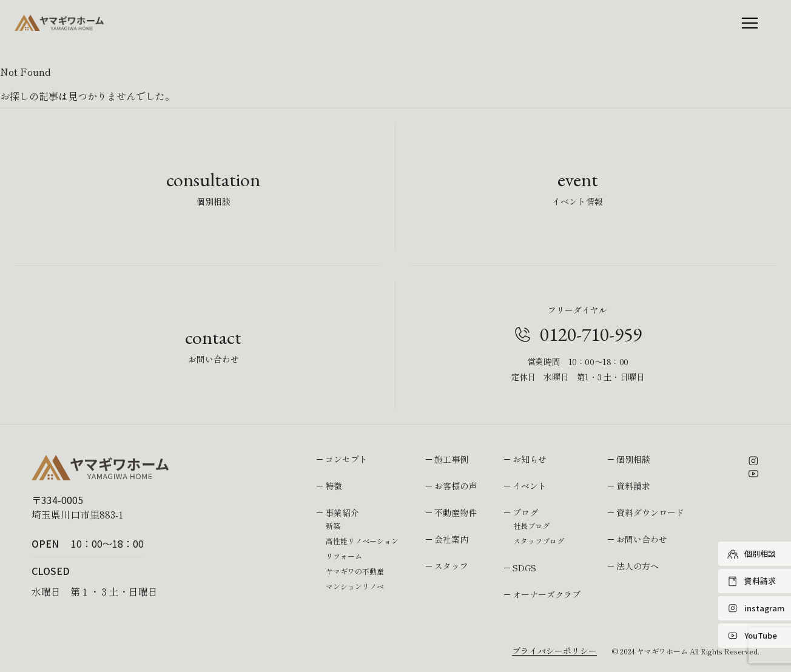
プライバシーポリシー (554, 651)
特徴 (334, 486)
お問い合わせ (642, 539)
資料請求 (752, 581)
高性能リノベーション (362, 541)
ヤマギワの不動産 (355, 571)
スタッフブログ (539, 541)
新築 (333, 526)
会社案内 (451, 539)
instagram (756, 608)
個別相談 (752, 554)
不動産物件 (456, 512)
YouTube (752, 636)
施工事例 (451, 459)
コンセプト (346, 459)
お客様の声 (456, 486)
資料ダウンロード (650, 512)
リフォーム (344, 556)
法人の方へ (638, 566)
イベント (530, 486)
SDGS (524, 568)
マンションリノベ (355, 586)
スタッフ (451, 566)
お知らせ (530, 459)
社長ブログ (531, 526)
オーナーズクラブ (547, 594)
